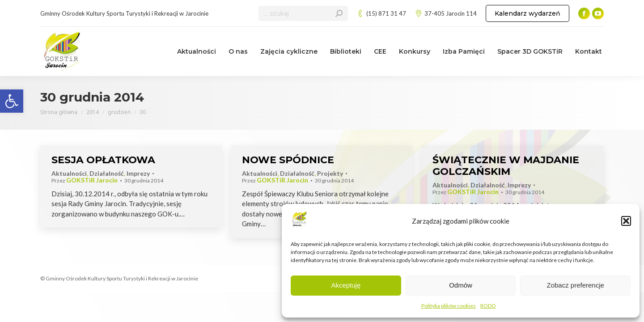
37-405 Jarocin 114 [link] (446, 14)
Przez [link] (85, 180)
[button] (626, 221)
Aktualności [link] (69, 173)
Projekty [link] (330, 173)
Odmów (461, 285)
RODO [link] (488, 306)
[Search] (303, 13)
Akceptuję (346, 285)
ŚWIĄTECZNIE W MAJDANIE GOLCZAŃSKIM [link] (506, 166)
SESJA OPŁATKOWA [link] (103, 160)
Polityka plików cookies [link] (449, 306)
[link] (12, 101)
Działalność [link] (107, 173)
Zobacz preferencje (575, 285)
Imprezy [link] (138, 173)
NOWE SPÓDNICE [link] (288, 160)
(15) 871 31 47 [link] (381, 14)
